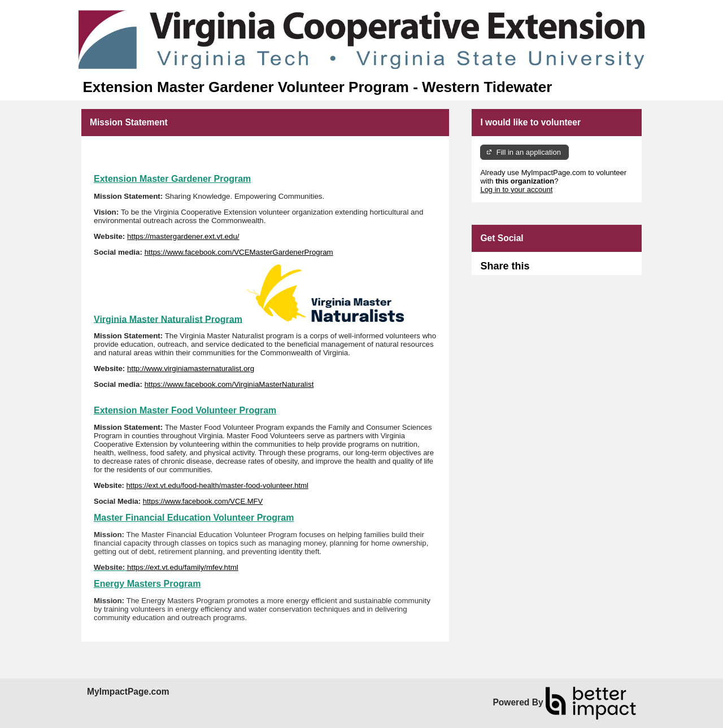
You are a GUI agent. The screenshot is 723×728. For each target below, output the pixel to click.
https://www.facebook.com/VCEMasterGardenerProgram (239, 252)
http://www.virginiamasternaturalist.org (191, 369)
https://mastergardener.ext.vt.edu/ (183, 236)
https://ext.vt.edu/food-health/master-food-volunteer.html (217, 485)
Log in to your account (516, 189)
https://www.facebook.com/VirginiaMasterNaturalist (229, 384)
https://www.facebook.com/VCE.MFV (203, 501)
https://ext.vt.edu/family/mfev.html (183, 567)
